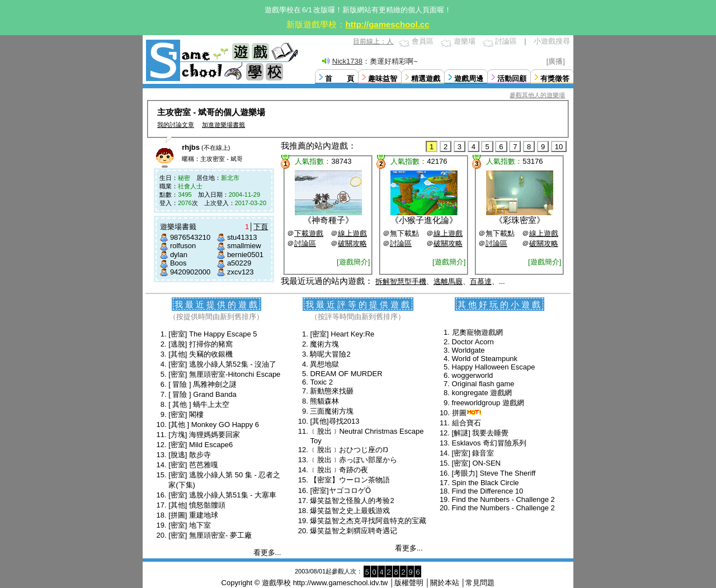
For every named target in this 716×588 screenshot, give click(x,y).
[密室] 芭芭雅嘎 (193, 465)
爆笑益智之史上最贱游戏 (350, 511)
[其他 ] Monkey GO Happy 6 (214, 425)
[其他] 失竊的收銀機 (201, 354)
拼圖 (459, 413)
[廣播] (556, 61)
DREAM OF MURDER (346, 374)
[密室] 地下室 (190, 525)
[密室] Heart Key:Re (342, 334)
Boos (178, 263)
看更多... (267, 553)
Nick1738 (347, 61)
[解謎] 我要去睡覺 (481, 433)
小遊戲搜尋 (552, 41)
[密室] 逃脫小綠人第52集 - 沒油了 (222, 364)
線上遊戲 (352, 233)
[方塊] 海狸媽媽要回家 (204, 435)
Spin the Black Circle (486, 483)
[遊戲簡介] (353, 262)
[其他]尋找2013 (335, 421)
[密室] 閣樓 (186, 414)
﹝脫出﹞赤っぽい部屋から (354, 460)
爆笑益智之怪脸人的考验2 (352, 501)
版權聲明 (409, 583)
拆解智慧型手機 (401, 281)
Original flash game (483, 384)
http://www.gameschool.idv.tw (341, 583)
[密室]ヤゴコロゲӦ (340, 490)
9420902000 (190, 272)
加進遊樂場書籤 (223, 125)
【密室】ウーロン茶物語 (350, 480)
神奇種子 (328, 220)
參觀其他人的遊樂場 (537, 95)
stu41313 (242, 237)
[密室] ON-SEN (476, 463)
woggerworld (473, 375)
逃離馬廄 (448, 281)
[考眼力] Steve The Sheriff (494, 473)
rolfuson (183, 246)
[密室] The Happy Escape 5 (213, 334)
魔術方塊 (324, 344)
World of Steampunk (485, 359)
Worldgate (468, 350)
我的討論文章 (176, 125)
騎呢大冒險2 (330, 354)
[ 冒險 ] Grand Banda (202, 394)
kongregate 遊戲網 (482, 393)
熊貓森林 (324, 401)
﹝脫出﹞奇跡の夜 (339, 470)
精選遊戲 (426, 79)
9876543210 (190, 237)
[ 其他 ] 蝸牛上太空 (199, 404)
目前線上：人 (373, 41)
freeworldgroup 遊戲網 (488, 403)
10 (559, 147)
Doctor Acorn (473, 342)
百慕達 (481, 281)
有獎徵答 (555, 79)
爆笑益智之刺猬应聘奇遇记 (354, 531)
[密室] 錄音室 (473, 453)
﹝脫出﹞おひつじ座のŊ (349, 450)
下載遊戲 (309, 233)
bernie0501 (245, 255)
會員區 (423, 41)
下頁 (261, 227)
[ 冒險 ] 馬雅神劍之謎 (202, 384)
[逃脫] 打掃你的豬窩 (201, 344)
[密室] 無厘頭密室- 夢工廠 (210, 535)
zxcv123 (241, 272)
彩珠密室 (520, 220)
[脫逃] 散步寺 (190, 455)
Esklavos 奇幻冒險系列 (489, 443)
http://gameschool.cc (387, 24)
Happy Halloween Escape (494, 367)
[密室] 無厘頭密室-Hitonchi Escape (224, 374)
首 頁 (340, 79)
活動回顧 (512, 79)
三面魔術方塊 (332, 411)
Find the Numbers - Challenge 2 (503, 499)
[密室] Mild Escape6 (201, 445)
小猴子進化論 (424, 220)
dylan (179, 255)
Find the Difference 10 (488, 491)
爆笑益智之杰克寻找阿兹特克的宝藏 (368, 521)
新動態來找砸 (332, 391)
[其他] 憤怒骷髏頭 (197, 505)
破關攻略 (352, 243)
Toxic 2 (321, 382)
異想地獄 (324, 364)
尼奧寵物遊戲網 (477, 332)
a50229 (239, 263)
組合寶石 (467, 423)
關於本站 (445, 583)
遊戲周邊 (469, 79)
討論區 (506, 41)
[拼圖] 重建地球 (193, 515)
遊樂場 (465, 41)
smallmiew (244, 246)
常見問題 (480, 583)
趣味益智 (383, 79)
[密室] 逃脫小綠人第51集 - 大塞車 (222, 495)
